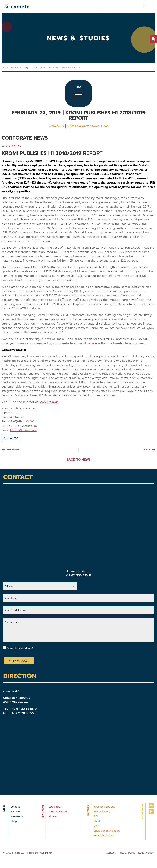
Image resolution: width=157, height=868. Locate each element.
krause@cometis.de (24, 430)
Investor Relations (104, 807)
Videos (53, 817)
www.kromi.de (87, 343)
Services (16, 812)
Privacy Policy (127, 853)
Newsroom (17, 817)
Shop (14, 821)
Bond (97, 821)
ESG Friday (55, 807)
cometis (16, 807)
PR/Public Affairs (103, 836)
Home (5, 67)
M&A (13, 67)
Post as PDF (12, 438)
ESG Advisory (102, 812)
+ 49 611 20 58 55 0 (23, 709)
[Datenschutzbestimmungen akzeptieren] (32, 648)
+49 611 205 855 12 (78, 576)
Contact (111, 853)
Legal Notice (146, 853)
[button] (145, 6)
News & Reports (58, 812)
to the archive (11, 146)
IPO (96, 817)
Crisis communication (107, 831)
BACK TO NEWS (79, 460)
